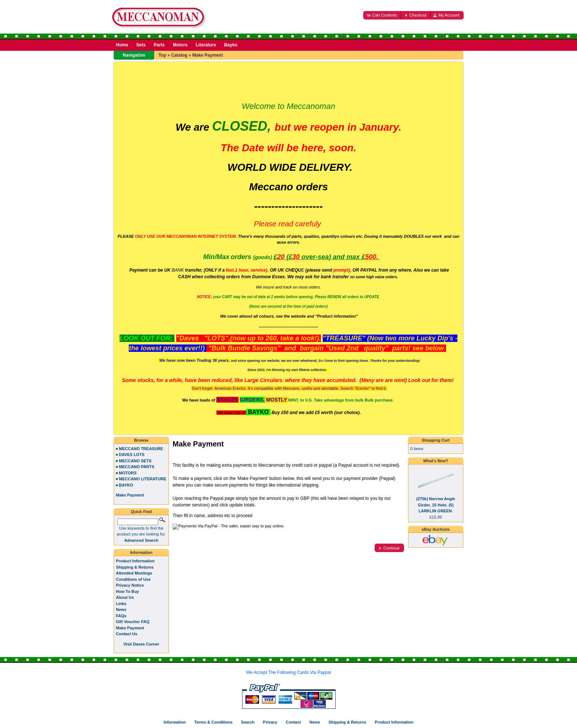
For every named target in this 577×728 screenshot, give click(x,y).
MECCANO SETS (135, 461)
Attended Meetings (134, 573)
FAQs (121, 616)
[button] (382, 15)
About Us (125, 597)
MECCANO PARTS (137, 467)
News (121, 609)
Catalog (179, 55)
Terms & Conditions (213, 722)
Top (162, 55)
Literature (206, 45)
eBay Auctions (436, 529)
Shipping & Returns (135, 567)
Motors (180, 45)
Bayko (231, 45)
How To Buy (128, 591)
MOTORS (128, 473)
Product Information (135, 561)
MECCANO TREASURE (141, 449)
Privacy (270, 722)
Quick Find (141, 512)
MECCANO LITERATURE (143, 479)
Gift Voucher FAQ (133, 622)
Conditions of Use (133, 579)
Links (121, 604)
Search (248, 722)
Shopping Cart (436, 440)
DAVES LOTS (132, 455)
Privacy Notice (130, 585)
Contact (293, 722)
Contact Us (127, 634)
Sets (141, 45)
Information (141, 552)
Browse (141, 440)
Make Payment (207, 55)
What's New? (436, 461)
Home (122, 45)
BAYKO (126, 485)
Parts (159, 45)
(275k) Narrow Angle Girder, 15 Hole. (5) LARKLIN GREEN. (436, 505)
